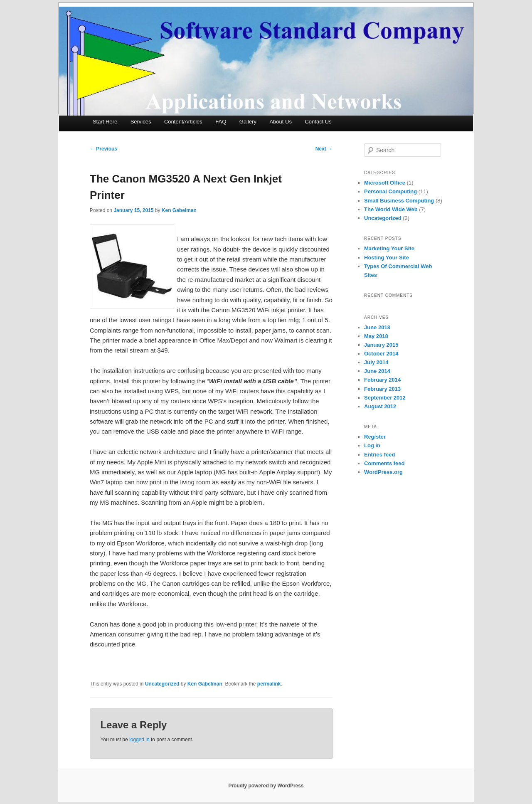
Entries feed (379, 455)
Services (141, 122)
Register (375, 437)
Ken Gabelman (179, 210)
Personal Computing (390, 191)
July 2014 (376, 362)
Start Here (105, 122)
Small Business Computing (399, 201)
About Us (280, 122)
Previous (103, 149)
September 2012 (385, 398)
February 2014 (382, 380)
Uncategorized (162, 684)
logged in (139, 740)
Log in (372, 445)
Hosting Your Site (387, 258)
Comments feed (384, 463)
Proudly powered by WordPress (266, 786)
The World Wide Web (391, 209)
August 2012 (380, 406)
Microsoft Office (385, 183)
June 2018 (377, 327)
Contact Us (318, 122)
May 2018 (376, 336)
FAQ (221, 122)
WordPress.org (383, 472)
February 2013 (382, 389)
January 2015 (381, 345)
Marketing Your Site (389, 248)
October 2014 (381, 354)
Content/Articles (183, 122)
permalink (269, 684)
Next (324, 149)
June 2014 (377, 371)
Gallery (248, 122)
